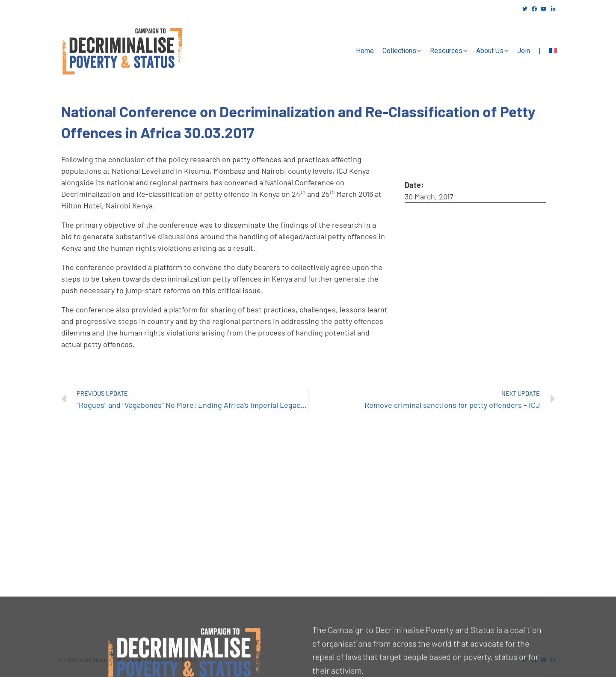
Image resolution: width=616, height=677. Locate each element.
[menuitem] (553, 51)
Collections (399, 51)
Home (365, 51)
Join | (529, 51)
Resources (446, 51)
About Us (490, 51)
